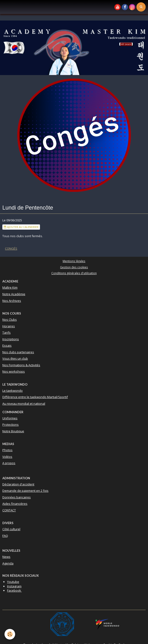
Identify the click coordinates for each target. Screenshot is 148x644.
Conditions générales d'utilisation (74, 273)
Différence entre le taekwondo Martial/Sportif (35, 397)
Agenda (8, 563)
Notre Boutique (13, 431)
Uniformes (10, 418)
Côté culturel (11, 529)
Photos (7, 450)
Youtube (13, 582)
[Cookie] (10, 634)
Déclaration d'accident (18, 484)
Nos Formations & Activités (21, 365)
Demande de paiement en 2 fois (25, 491)
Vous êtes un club (15, 358)
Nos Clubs (10, 320)
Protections (11, 425)
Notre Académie (14, 294)
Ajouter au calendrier (21, 227)
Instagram (14, 586)
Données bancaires (17, 497)
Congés (11, 248)
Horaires (9, 326)
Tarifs (7, 333)
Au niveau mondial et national (24, 404)
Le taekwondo (13, 391)
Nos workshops (14, 371)
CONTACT (9, 510)
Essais (7, 345)
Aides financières (15, 504)
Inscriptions (11, 339)
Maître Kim (10, 287)
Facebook (14, 590)
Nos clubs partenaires (18, 352)
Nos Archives (12, 301)
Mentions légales (74, 261)
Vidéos (7, 457)
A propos (9, 463)
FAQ (5, 536)
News (6, 557)
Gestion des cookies (74, 267)
